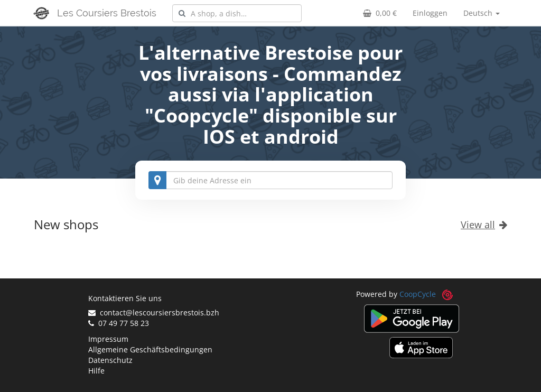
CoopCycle (418, 294)
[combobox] (237, 13)
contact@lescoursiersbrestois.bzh (154, 312)
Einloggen (430, 13)
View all (484, 225)
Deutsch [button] (482, 13)
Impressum (108, 339)
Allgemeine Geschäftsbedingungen (150, 349)
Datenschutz (110, 360)
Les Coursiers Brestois (107, 13)
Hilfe (96, 371)
